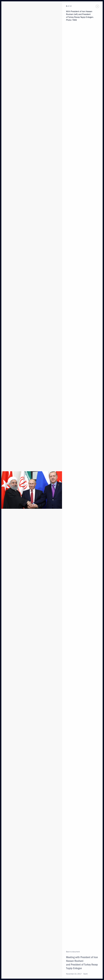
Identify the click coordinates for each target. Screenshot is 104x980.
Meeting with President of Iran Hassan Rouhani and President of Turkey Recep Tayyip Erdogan (82, 963)
